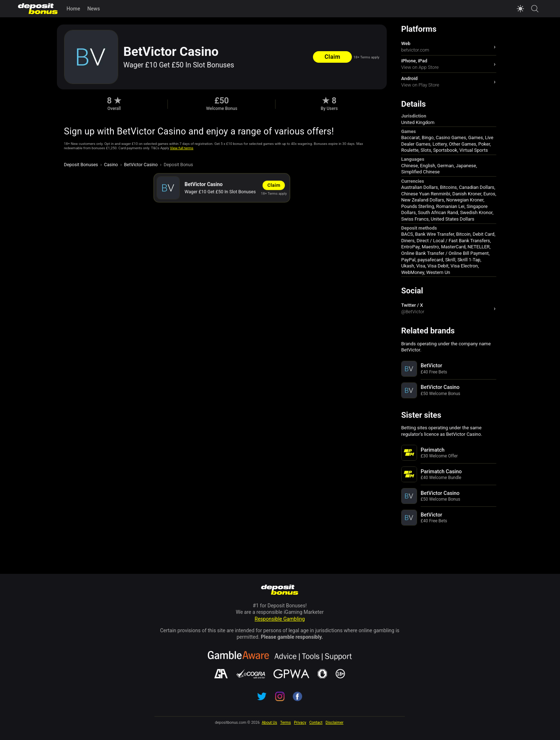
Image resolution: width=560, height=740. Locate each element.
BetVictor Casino (141, 165)
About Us (270, 723)
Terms (286, 723)
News (93, 9)
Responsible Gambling (280, 619)
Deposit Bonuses (81, 165)
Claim (332, 57)
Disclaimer (335, 723)
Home (73, 9)
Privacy (300, 723)
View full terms (182, 148)
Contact (316, 723)
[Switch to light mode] (520, 9)
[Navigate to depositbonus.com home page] (280, 590)
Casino (111, 165)
